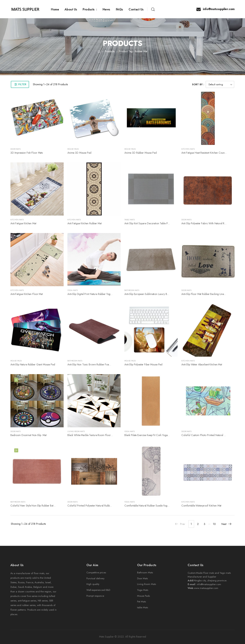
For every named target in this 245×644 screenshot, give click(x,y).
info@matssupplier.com (215, 9)
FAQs (119, 9)
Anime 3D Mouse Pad (79, 153)
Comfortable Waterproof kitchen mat (201, 506)
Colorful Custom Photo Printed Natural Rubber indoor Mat (213, 435)
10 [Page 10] (214, 524)
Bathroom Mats (132, 290)
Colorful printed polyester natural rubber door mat (95, 506)
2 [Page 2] (198, 524)
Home (55, 9)
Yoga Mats (73, 290)
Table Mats (130, 220)
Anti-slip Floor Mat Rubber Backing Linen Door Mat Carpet (213, 294)
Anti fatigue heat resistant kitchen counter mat (207, 153)
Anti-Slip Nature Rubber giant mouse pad (33, 364)
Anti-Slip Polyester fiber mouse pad (143, 364)
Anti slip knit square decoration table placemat (150, 223)
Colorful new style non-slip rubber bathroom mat (38, 506)
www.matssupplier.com (206, 588)
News (106, 9)
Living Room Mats (76, 431)
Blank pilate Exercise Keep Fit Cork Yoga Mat (148, 435)
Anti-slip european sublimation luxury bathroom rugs (153, 294)
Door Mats (15, 149)
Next (227, 524)
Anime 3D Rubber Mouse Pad (141, 153)
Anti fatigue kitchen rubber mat (85, 223)
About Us (71, 9)
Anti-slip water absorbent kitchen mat (202, 364)
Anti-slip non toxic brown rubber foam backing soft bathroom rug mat (107, 364)
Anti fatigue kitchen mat (23, 223)
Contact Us (136, 9)
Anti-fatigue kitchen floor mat (27, 294)
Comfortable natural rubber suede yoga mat (149, 506)
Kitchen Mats (188, 149)
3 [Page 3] (205, 524)
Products (89, 9)
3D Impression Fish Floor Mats (27, 153)
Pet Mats (141, 602)
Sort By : (198, 84)
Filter (22, 84)
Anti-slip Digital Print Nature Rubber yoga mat (92, 294)
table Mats (143, 607)
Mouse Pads (73, 149)
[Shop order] (220, 84)
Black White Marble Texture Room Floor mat (91, 435)
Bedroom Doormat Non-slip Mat (28, 435)
